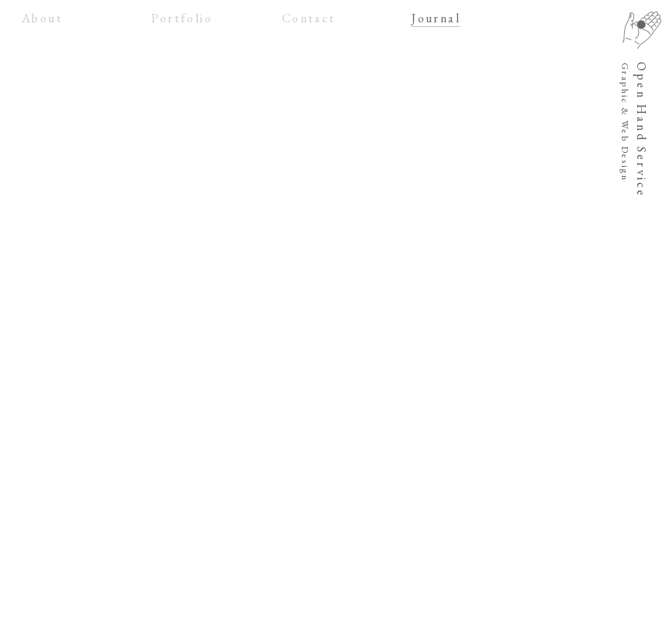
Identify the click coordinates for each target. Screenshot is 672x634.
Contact (309, 18)
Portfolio (182, 18)
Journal (436, 18)
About (42, 18)
